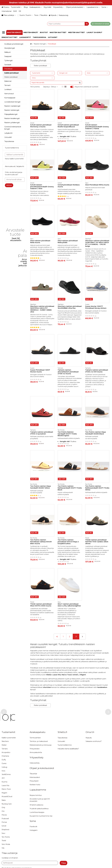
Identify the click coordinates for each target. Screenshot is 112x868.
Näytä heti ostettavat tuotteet (87, 87)
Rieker (49, 675)
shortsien (47, 687)
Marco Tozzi (67, 675)
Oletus (54, 87)
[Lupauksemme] (93, 7)
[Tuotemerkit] (16, 7)
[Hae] (87, 24)
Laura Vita (57, 675)
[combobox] (63, 24)
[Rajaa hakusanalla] (56, 83)
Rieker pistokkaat (40, 66)
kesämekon (102, 687)
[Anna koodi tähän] (15, 180)
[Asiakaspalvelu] (36, 7)
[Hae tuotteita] (63, 24)
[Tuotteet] (3, 32)
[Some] (105, 7)
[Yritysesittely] (59, 7)
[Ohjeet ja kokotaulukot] (75, 7)
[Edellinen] (57, 636)
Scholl (75, 675)
